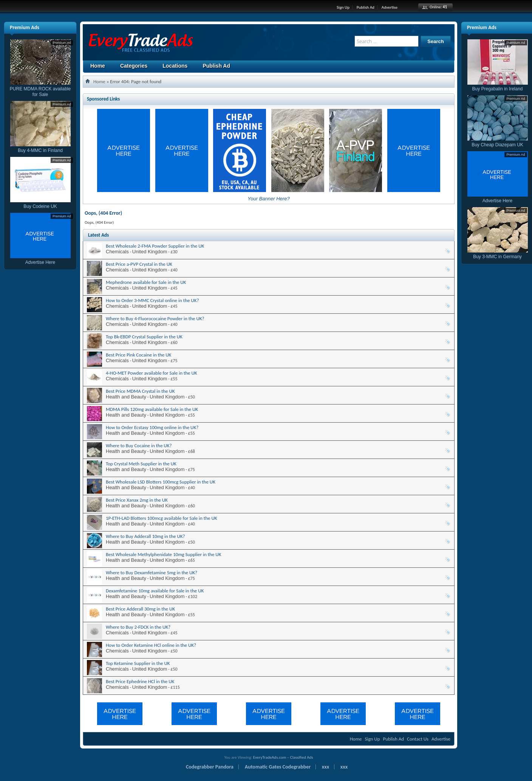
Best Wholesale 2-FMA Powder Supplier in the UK (155, 246)
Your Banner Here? (268, 199)
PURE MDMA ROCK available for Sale (40, 89)
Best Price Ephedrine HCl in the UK (140, 681)
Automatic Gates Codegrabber (278, 767)
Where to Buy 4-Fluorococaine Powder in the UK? (155, 318)
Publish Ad (366, 7)
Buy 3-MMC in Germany (498, 254)
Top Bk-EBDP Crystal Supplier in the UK (144, 337)
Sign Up (343, 7)
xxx (326, 767)
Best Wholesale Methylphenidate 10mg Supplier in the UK (163, 554)
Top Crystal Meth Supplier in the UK (141, 464)
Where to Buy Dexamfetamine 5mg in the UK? (152, 573)
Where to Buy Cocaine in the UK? (139, 446)
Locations (175, 66)
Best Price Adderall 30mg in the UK (140, 609)
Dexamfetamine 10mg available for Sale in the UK (155, 591)
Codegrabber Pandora (210, 767)
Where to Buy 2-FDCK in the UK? (138, 627)
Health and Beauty (126, 397)
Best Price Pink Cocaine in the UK (138, 355)
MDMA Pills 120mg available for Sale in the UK (152, 409)
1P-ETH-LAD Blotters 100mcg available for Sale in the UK (162, 518)
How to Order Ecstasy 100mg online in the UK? (152, 427)
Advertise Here (40, 260)
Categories (134, 66)
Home (98, 66)
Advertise (390, 7)
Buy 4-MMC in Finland (40, 148)
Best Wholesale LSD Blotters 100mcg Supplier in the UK (161, 482)
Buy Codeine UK (40, 204)
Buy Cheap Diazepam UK (498, 142)
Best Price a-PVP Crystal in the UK (139, 264)
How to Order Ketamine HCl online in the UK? (151, 645)
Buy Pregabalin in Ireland (498, 86)
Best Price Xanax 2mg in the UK (137, 500)
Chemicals (117, 252)
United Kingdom (150, 252)
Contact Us (418, 739)
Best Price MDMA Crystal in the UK (140, 391)
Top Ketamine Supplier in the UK (138, 663)
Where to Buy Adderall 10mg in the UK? (145, 536)
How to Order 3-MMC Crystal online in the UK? (152, 300)
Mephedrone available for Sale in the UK (146, 282)
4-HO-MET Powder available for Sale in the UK (152, 373)
